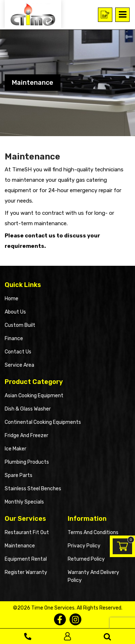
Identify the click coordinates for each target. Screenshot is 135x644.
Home (12, 299)
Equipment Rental (26, 559)
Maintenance (20, 546)
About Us (15, 312)
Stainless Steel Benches (33, 489)
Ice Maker (15, 449)
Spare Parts (19, 475)
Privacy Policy (84, 546)
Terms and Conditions (93, 532)
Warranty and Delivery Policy (93, 576)
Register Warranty (26, 572)
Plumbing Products (27, 462)
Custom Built (20, 325)
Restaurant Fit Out (27, 532)
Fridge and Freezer (26, 435)
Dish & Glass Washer (28, 409)
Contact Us (18, 352)
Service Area (19, 365)
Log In (67, 636)
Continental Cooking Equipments (43, 422)
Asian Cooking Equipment (34, 396)
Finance (14, 339)
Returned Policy (86, 559)
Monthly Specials (24, 502)
